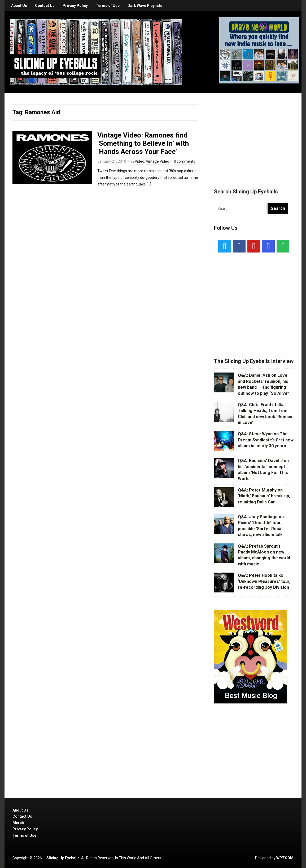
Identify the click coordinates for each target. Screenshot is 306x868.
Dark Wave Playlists (145, 6)
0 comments (185, 161)
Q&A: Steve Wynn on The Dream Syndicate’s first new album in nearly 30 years (266, 440)
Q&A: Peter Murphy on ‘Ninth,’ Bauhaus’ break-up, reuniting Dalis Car (264, 496)
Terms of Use (108, 6)
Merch (18, 823)
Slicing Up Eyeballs (63, 858)
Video (139, 161)
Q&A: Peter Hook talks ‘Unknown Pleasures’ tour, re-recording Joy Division (264, 581)
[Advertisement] (254, 134)
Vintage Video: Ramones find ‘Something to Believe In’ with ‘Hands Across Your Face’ (143, 143)
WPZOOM (285, 858)
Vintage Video (158, 161)
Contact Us (45, 6)
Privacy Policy (75, 6)
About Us (19, 6)
